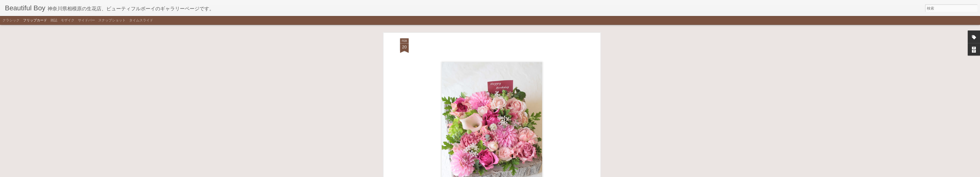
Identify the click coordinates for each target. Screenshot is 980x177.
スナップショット (112, 20)
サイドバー (86, 20)
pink (485, 43)
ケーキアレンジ (502, 43)
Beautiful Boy (518, 36)
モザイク (68, 20)
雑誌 (54, 20)
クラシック (11, 20)
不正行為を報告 (514, 174)
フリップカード (35, 20)
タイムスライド (141, 20)
